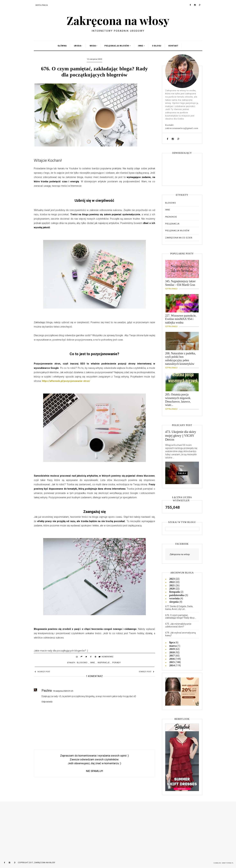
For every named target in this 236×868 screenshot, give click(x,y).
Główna (62, 46)
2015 (172, 662)
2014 (172, 665)
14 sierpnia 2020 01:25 (63, 691)
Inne (93, 663)
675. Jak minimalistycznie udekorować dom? (178, 625)
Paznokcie (171, 217)
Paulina (47, 691)
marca (173, 646)
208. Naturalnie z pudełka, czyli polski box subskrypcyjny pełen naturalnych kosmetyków (182, 360)
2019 (172, 649)
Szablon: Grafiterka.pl (224, 863)
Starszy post (147, 672)
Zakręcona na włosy (118, 20)
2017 (172, 656)
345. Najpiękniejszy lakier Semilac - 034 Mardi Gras (182, 284)
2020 (172, 589)
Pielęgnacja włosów (177, 231)
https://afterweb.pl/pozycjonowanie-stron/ (66, 381)
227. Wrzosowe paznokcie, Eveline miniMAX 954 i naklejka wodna (182, 320)
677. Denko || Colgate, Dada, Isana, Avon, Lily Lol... (179, 608)
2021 (172, 585)
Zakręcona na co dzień (179, 238)
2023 (172, 579)
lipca (172, 642)
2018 (172, 652)
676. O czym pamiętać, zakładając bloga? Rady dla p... (181, 617)
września (175, 598)
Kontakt (173, 46)
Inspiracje (104, 663)
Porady (117, 663)
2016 (172, 659)
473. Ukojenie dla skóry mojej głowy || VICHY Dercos (181, 436)
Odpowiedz (47, 702)
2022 (172, 582)
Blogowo (82, 663)
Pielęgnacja (172, 224)
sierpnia (174, 602)
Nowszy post (42, 672)
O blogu (157, 46)
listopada (175, 592)
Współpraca (42, 5)
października (177, 595)
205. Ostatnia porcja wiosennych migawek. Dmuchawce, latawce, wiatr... (182, 401)
